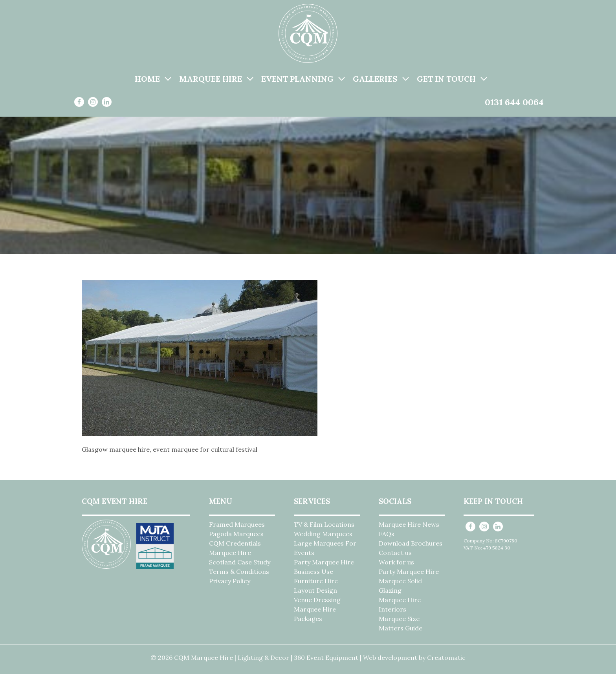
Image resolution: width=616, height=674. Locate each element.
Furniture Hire (316, 581)
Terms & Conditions (239, 571)
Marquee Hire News (409, 524)
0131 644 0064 (514, 102)
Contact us (395, 553)
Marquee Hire (211, 79)
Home (147, 79)
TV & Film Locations (324, 524)
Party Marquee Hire (324, 562)
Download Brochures (411, 543)
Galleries (375, 79)
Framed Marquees (237, 524)
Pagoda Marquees (236, 534)
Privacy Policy (230, 581)
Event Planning (297, 79)
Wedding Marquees (323, 534)
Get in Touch (446, 79)
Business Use (313, 571)
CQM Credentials (235, 543)
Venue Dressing (317, 600)
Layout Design (315, 590)
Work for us (396, 562)
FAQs (387, 534)
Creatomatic (446, 658)
